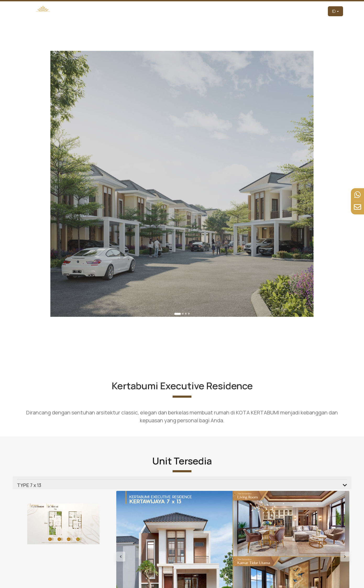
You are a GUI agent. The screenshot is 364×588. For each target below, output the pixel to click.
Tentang (208, 11)
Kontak (316, 11)
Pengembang (183, 11)
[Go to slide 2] (182, 261)
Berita (300, 11)
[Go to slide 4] (186, 261)
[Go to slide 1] (179, 261)
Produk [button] (228, 11)
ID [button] (334, 11)
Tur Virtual (254, 11)
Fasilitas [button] (277, 11)
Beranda (157, 11)
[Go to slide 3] (184, 261)
